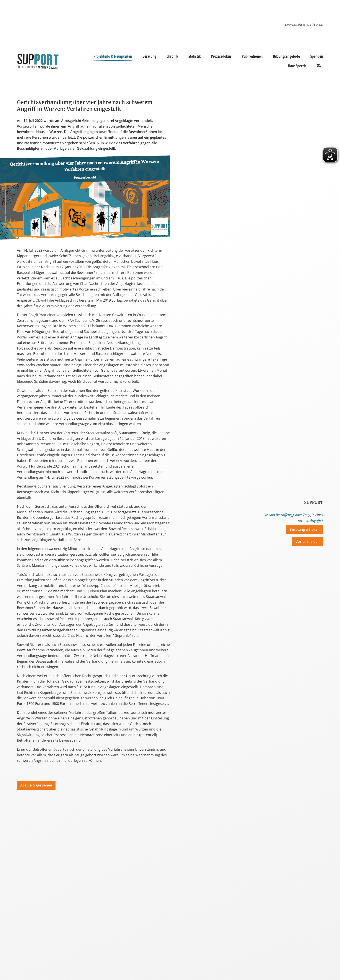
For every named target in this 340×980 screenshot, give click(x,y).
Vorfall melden (308, 542)
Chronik (172, 56)
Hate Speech (297, 66)
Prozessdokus (221, 56)
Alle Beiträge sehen (36, 785)
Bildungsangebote (286, 56)
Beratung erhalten (305, 529)
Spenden (317, 56)
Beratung (149, 56)
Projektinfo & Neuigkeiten (113, 57)
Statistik (195, 56)
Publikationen (252, 56)
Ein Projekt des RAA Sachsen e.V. (304, 25)
